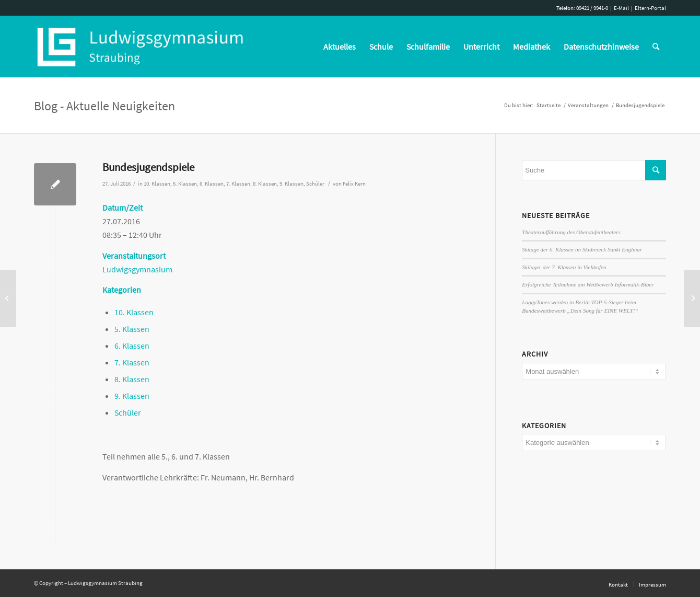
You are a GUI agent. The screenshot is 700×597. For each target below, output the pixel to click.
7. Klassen (238, 184)
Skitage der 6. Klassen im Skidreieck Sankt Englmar (582, 249)
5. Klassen (185, 184)
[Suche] (656, 47)
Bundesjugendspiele (148, 167)
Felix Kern (354, 184)
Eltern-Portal (650, 8)
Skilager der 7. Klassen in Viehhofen (564, 267)
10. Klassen (157, 184)
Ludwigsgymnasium (137, 269)
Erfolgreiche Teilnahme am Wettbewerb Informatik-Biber (588, 284)
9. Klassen (291, 184)
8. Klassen (265, 184)
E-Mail (621, 8)
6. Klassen (212, 184)
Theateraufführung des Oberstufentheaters (571, 232)
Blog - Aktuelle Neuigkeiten (104, 106)
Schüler (315, 184)
